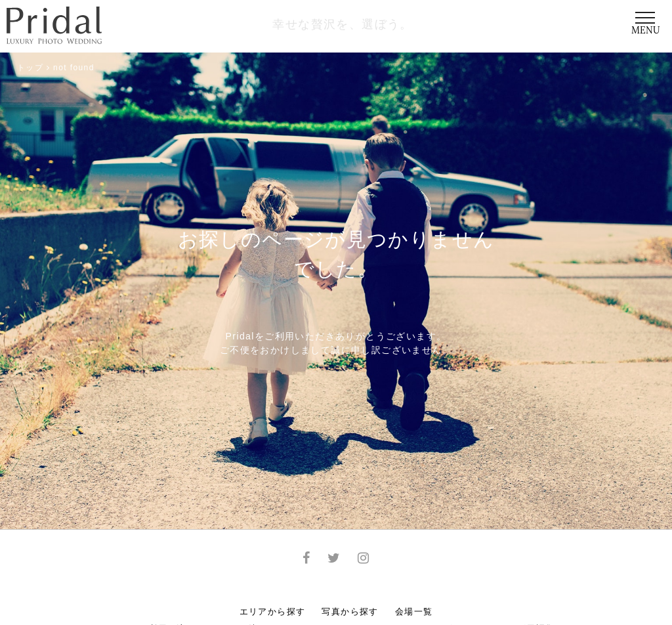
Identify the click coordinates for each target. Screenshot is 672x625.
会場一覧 (414, 612)
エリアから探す (273, 612)
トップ (30, 68)
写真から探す (350, 612)
